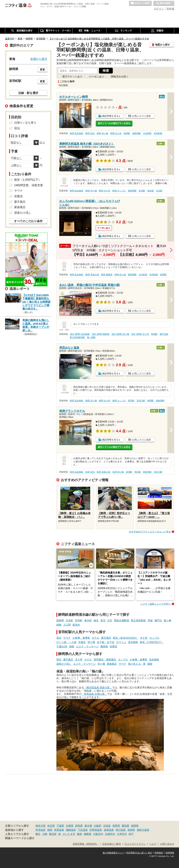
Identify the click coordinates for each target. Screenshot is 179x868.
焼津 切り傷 (118, 472)
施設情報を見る (110, 116)
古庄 (110, 620)
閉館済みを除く (120, 77)
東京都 (88, 826)
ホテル (96, 638)
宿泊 (59, 638)
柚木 (96, 620)
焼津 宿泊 (90, 472)
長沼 (103, 620)
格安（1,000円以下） (152, 642)
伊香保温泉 (96, 830)
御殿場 (88, 834)
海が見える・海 (137, 664)
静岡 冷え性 (116, 133)
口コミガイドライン (135, 844)
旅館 (72, 646)
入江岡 (67, 625)
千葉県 (60, 826)
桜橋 (59, 625)
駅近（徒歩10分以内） (126, 638)
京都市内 (110, 834)
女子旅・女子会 (106, 642)
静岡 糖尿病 (107, 275)
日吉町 (69, 620)
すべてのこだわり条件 (28, 221)
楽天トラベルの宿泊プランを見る (114, 123)
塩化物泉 (133, 642)
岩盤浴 (113, 646)
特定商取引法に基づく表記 (139, 853)
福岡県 (135, 826)
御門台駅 (164, 334)
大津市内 (122, 834)
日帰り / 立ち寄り (25, 123)
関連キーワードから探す (20, 838)
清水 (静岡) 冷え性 (140, 334)
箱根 (50, 830)
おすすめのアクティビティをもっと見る (150, 532)
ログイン (159, 9)
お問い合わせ (167, 844)
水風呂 (82, 642)
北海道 (107, 826)
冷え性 (144, 638)
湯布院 (131, 830)
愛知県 (125, 826)
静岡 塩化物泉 (77, 133)
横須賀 (53, 834)
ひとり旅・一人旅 (66, 642)
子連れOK (62, 646)
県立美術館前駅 (77, 337)
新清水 (76, 625)
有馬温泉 (59, 830)
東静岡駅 (132, 191)
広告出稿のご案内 (112, 844)
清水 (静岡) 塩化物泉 (80, 334)
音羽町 (79, 620)
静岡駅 (127, 133)
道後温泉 (109, 830)
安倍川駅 (141, 401)
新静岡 (60, 620)
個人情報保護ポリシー (113, 853)
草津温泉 (40, 830)
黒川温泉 (121, 830)
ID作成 (170, 9)
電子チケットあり (72, 77)
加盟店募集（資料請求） (85, 844)
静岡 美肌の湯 (92, 275)
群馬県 (79, 826)
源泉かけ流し (64, 664)
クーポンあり (97, 77)
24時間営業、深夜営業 (29, 185)
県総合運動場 (122, 620)
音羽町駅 (158, 133)
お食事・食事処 (81, 638)
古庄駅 (159, 191)
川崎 (45, 834)
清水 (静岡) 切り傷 (120, 334)
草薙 (150, 620)
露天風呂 (106, 638)
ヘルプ (153, 844)
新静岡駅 (137, 133)
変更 (42, 70)
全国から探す (39, 59)
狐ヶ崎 (168, 620)
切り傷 (91, 642)
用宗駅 (131, 401)
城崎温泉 (71, 830)
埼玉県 (51, 826)
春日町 (88, 620)
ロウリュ (121, 642)
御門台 (158, 620)
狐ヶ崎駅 (91, 337)
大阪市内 (98, 834)
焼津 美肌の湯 (103, 472)
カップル (154, 638)
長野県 (116, 826)
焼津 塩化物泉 (77, 472)
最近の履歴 (164, 3)
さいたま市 (69, 834)
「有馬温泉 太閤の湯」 (94, 694)
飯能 (79, 834)
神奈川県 (40, 826)
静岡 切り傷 (102, 133)
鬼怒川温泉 (143, 830)
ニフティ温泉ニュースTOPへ (156, 604)
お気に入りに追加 (141, 116)
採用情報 (170, 853)
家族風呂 (112, 664)
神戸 (131, 834)
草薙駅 (154, 334)
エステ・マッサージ (87, 646)
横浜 (38, 834)
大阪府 (98, 826)
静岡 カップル (119, 191)
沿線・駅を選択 (28, 93)
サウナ (67, 638)
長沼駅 (142, 191)
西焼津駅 (147, 472)
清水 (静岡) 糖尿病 (101, 334)
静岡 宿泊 (90, 133)
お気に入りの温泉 (140, 3)
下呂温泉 (83, 830)
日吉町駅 (147, 133)
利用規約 (159, 853)
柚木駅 (151, 191)
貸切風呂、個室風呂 (105, 660)
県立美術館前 (138, 620)
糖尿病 (104, 646)
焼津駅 (129, 472)
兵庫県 (70, 826)
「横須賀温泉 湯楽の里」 (98, 687)
